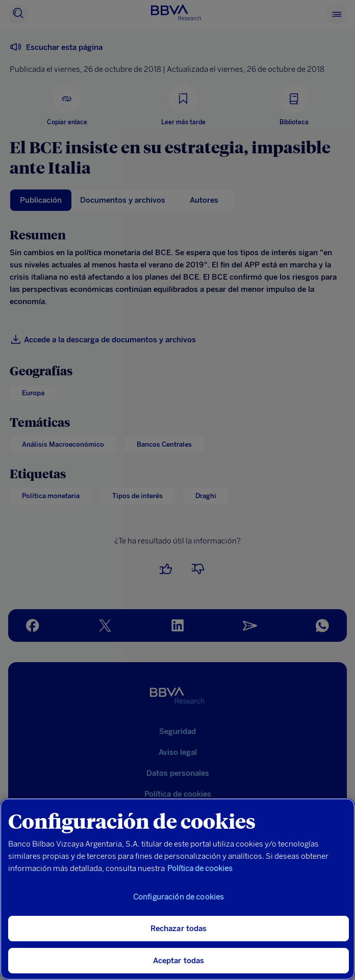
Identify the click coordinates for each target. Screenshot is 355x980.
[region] (177, 889)
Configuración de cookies (179, 897)
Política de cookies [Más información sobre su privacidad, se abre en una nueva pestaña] (200, 868)
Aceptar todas (179, 961)
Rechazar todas (179, 929)
